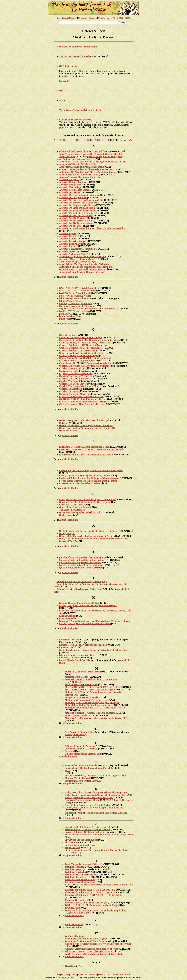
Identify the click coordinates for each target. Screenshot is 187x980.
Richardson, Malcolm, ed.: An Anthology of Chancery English (95, 795)
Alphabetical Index (69, 277)
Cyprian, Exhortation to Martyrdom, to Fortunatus (84, 366)
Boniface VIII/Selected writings (74, 311)
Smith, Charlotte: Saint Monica (80, 845)
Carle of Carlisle (67, 335)
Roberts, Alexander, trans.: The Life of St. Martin (89, 797)
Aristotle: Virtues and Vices (73, 254)
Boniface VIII (66, 314)
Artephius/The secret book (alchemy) (77, 259)
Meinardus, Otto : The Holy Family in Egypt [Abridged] (92, 702)
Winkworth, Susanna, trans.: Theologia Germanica (90, 951)
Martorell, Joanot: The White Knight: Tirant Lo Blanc (91, 679)
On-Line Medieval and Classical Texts (83, 754)
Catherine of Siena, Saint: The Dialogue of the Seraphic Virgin (90, 340)
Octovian (69, 751)
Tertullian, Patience (74, 867)
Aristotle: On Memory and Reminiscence (79, 203)
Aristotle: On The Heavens (72, 218)
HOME (127, 18)
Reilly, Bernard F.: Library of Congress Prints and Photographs (96, 792)
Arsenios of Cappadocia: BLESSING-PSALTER (83, 257)
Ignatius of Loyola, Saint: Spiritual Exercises (81, 568)
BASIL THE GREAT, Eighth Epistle (77, 288)
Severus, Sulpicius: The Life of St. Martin (85, 832)
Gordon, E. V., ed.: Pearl (71, 505)
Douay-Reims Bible (69, 431)
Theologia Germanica (75, 900)
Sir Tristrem (71, 842)
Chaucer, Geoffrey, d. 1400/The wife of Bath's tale (83, 345)
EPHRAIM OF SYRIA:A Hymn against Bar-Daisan (84, 447)
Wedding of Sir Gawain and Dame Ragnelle (86, 939)
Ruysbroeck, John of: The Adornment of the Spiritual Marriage (96, 813)
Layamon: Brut (67, 647)
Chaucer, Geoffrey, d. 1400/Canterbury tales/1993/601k (86, 343)
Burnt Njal (64, 319)
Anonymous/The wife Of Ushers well (77, 164)
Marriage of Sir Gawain (77, 677)
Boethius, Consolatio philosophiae (76, 303)
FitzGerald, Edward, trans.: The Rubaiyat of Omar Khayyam (89, 478)
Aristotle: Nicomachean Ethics (74, 190)
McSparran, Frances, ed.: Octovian (82, 697)
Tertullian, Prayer (74, 869)
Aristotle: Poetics (68, 236)
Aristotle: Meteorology (70, 187)
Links (109, 18)
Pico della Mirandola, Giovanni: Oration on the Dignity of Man (96, 776)
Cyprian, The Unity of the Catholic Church (80, 386)
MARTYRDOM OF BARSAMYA (81, 685)
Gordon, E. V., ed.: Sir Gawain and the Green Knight (85, 502)
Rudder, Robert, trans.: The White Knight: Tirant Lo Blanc (94, 808)
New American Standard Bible (80, 732)
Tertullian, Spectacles (75, 872)
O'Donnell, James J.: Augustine (80, 746)
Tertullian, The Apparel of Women (82, 874)
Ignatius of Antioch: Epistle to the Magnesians (82, 565)
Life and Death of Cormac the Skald (77, 655)
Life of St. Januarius (69, 658)
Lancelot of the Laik (69, 640)
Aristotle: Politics (68, 239)
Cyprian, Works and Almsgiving (75, 394)
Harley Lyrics (66, 515)
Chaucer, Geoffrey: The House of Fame (78, 350)
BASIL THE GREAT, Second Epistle (77, 291)
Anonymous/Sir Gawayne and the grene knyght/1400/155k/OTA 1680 (93, 162)
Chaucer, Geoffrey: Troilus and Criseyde (79, 355)
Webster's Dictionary (75, 936)
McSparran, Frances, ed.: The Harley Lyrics (86, 700)
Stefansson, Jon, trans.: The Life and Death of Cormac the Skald (96, 850)
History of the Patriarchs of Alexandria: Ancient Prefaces (87, 536)
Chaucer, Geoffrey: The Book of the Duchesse (81, 348)
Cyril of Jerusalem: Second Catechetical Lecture (83, 402)
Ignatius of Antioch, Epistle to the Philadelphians (83, 557)
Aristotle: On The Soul (70, 226)
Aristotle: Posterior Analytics (73, 241)
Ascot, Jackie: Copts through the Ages (78, 262)
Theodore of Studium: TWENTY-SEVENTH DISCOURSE (94, 895)
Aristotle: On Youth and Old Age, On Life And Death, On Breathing (92, 228)
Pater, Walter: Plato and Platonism (82, 765)
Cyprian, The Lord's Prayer (73, 384)
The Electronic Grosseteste (72, 510)
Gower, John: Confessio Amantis (75, 507)
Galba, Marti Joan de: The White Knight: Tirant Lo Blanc (88, 499)
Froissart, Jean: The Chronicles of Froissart (80, 483)
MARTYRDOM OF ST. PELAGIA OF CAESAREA (90, 687)
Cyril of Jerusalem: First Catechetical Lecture (82, 397)
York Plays (70, 966)
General (102, 18)
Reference (83, 18)
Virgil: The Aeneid (74, 924)
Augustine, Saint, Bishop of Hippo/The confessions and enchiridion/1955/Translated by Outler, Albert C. (86, 268)
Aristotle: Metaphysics (70, 185)
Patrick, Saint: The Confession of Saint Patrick (88, 768)
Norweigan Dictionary (76, 735)
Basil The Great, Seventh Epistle (75, 293)
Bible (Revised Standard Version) (75, 298)
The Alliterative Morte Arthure (80, 880)
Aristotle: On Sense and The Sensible (77, 208)
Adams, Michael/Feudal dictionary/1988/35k (81, 151)
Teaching (93, 18)
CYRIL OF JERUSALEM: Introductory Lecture (83, 399)
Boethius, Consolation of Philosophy (77, 306)
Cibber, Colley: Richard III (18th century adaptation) (85, 358)
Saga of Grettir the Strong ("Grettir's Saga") (87, 827)
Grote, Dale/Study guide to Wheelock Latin (80, 512)
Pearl (67, 770)
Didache (63, 423)
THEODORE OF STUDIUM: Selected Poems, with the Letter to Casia (99, 885)
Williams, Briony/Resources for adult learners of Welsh (92, 949)
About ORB (118, 18)
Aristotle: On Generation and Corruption (79, 195)
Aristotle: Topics (67, 251)
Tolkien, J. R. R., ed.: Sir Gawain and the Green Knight (92, 905)
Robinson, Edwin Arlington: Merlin (82, 800)
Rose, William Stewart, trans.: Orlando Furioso (88, 805)
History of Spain (67, 534)
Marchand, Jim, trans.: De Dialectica (83, 672)
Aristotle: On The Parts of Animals (76, 223)
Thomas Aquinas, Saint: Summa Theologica (86, 903)
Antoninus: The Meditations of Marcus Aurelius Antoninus (88, 172)
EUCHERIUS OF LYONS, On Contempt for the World (86, 454)
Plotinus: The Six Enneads (78, 778)
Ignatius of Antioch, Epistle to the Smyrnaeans (82, 560)
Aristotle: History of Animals (73, 182)
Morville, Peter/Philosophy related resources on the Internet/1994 (97, 718)
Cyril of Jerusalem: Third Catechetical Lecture (82, 404)
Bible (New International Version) (76, 296)
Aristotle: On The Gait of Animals (76, 215)
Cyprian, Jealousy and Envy (73, 368)
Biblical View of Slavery (71, 301)
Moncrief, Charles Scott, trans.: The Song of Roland (90, 713)
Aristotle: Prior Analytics (71, 244)
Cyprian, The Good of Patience (74, 379)
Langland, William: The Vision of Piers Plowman (83, 645)
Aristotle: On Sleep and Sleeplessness (77, 210)
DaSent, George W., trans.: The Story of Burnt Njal (84, 420)
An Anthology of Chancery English (76, 159)
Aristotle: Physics (68, 233)
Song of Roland (72, 847)
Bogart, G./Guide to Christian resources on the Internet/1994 (89, 309)
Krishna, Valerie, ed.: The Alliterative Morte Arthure (85, 624)
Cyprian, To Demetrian (71, 389)
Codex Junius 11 (67, 363)
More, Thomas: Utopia (76, 715)
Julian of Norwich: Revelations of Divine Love (79, 589)
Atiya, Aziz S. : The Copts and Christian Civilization (85, 264)
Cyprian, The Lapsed (70, 381)
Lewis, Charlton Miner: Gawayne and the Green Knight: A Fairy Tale (93, 650)
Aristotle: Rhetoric (68, 246)
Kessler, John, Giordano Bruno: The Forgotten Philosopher (88, 606)
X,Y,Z (131, 140)
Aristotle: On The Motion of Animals (77, 221)
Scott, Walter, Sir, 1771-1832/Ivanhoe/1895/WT (88, 830)
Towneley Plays (72, 908)
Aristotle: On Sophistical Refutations (77, 213)
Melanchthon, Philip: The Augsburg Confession (88, 705)
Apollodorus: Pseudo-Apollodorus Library (80, 174)
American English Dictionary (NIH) (106, 156)
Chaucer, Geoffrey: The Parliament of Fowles (81, 353)
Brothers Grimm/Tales (70, 316)
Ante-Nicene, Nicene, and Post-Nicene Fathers (82, 167)
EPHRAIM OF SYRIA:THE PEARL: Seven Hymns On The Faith (91, 449)
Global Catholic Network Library (76, 120)
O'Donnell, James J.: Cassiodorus (81, 749)
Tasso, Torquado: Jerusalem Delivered (83, 864)
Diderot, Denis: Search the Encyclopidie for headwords (86, 425)
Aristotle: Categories (69, 180)
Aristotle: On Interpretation (73, 198)
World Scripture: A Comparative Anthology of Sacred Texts (94, 954)
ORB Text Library (68, 66)
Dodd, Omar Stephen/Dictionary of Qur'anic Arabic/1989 (87, 428)
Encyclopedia (63, 18)
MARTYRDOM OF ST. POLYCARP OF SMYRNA (90, 690)
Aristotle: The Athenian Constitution (77, 249)
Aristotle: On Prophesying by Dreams (77, 205)
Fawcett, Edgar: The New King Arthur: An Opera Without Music (91, 471)
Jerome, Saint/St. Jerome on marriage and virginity (82, 581)
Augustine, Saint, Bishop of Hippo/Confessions (82, 272)
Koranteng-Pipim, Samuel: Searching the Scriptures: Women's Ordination (95, 621)
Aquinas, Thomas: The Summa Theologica (80, 177)
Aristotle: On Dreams (70, 192)
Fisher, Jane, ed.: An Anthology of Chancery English (85, 476)
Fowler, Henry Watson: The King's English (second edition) (88, 481)
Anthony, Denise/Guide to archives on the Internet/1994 (86, 169)
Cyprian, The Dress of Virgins (74, 376)
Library (74, 18)
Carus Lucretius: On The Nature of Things (80, 338)
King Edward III (67, 616)
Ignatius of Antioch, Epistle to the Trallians (80, 562)
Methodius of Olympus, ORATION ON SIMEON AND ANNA (95, 708)
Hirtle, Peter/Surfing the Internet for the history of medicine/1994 (91, 531)
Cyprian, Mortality (69, 371)
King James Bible (68, 618)
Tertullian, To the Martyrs (78, 877)
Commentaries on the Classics (101, 363)
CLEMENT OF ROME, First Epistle (77, 361)
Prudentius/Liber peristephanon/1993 (83, 781)
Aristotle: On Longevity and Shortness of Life (81, 200)
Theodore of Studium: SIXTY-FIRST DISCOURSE (90, 890)
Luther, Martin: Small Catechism (75, 660)
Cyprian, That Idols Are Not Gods (76, 373)
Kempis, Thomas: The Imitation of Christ (79, 603)
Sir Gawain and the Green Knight (81, 840)
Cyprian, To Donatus (69, 391)
